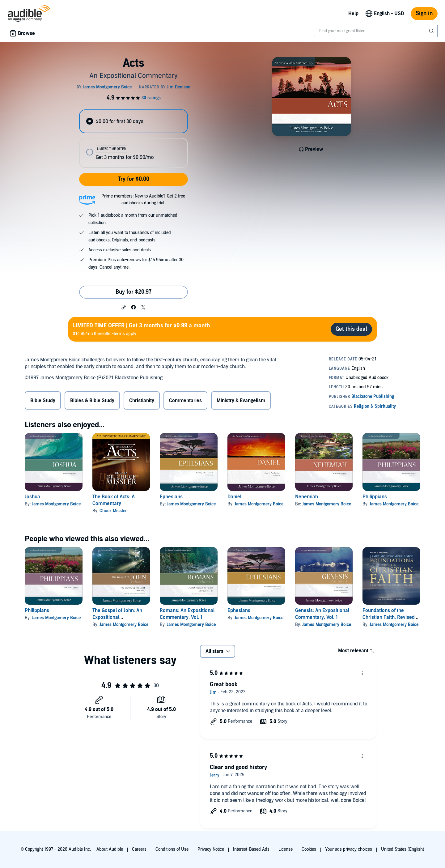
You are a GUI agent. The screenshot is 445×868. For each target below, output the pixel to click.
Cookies (309, 849)
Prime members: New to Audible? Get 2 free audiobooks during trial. (143, 200)
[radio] (133, 121)
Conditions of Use (172, 849)
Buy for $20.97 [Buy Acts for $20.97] (133, 292)
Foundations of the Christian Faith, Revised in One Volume (391, 617)
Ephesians (171, 497)
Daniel (234, 497)
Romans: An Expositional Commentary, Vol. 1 (187, 614)
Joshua (32, 497)
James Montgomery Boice (56, 504)
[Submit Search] (432, 31)
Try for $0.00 (134, 179)
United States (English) (403, 849)
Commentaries (185, 401)
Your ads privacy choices (349, 849)
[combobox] (376, 31)
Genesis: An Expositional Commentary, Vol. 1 (322, 614)
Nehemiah (307, 497)
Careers (139, 849)
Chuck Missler (113, 511)
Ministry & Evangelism (241, 401)
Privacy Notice (211, 849)
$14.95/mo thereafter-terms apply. (142, 329)
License (286, 849)
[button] (124, 307)
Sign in (424, 13)
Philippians (375, 497)
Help (353, 14)
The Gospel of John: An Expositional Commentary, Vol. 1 (117, 617)
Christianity (142, 401)
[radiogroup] (133, 139)
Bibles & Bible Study (92, 401)
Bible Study (43, 401)
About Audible (110, 849)
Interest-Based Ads (251, 849)
